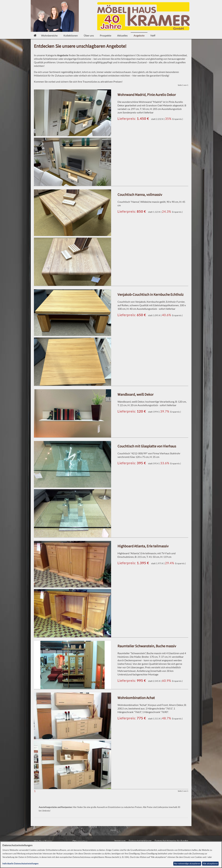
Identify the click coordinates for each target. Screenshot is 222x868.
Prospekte (106, 35)
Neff (153, 35)
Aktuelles (122, 35)
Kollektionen (71, 35)
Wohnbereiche (49, 35)
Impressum (120, 841)
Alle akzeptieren (210, 864)
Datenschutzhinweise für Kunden (171, 841)
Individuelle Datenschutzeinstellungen (20, 864)
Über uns (89, 35)
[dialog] (111, 855)
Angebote (139, 35)
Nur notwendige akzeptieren (187, 864)
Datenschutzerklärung (140, 841)
